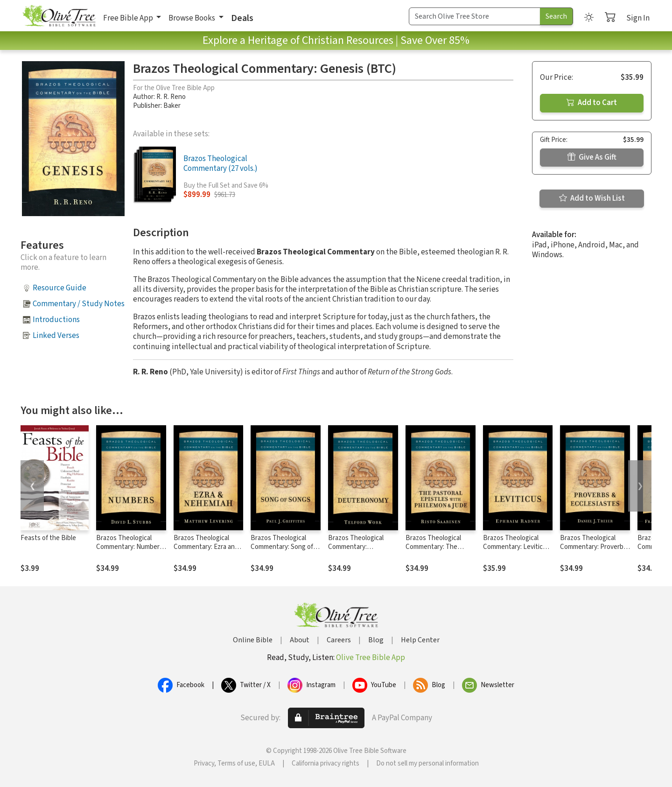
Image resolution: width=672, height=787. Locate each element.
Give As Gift (592, 157)
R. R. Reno (171, 97)
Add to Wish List (592, 198)
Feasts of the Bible (48, 538)
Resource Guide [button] (59, 288)
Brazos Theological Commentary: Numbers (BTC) (129, 547)
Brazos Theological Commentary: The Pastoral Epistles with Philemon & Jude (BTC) (439, 551)
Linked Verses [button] (56, 336)
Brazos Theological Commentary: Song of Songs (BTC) (282, 547)
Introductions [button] (56, 320)
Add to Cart (592, 103)
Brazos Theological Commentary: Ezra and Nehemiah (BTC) (206, 547)
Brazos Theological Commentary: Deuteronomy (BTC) (358, 547)
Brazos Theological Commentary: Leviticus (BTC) (516, 547)
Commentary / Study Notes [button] (79, 304)
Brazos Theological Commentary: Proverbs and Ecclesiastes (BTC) (594, 547)
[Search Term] (475, 16)
